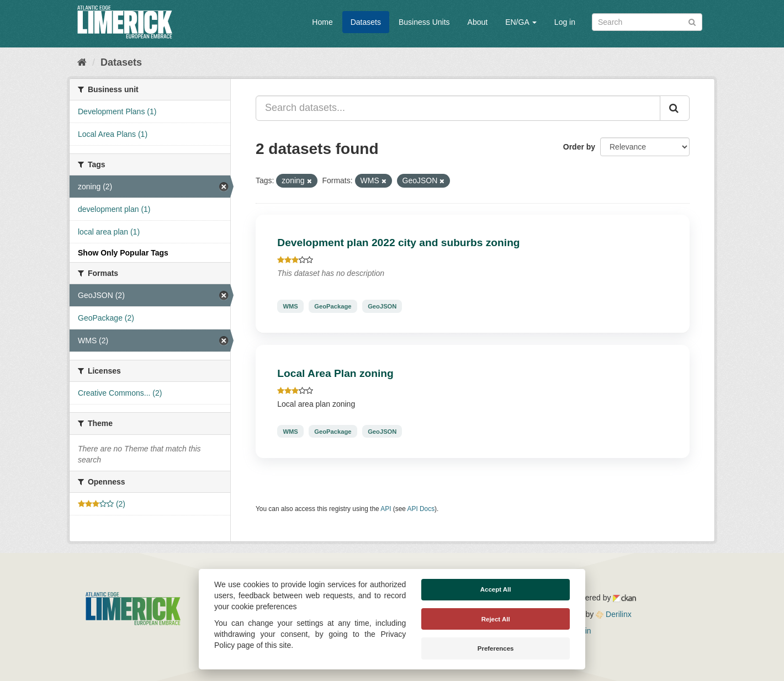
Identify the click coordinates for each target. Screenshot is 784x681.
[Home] (82, 62)
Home (322, 22)
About (478, 22)
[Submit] (692, 21)
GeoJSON (382, 306)
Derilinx (614, 614)
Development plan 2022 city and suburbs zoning (398, 243)
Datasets (366, 22)
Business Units (424, 22)
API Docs (421, 509)
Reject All (496, 619)
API (386, 509)
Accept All (496, 589)
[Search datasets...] (458, 108)
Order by (579, 147)
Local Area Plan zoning (335, 373)
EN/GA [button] (521, 22)
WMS (290, 306)
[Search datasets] (647, 22)
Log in (565, 22)
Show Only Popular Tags (123, 253)
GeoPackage (333, 306)
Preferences (496, 648)
